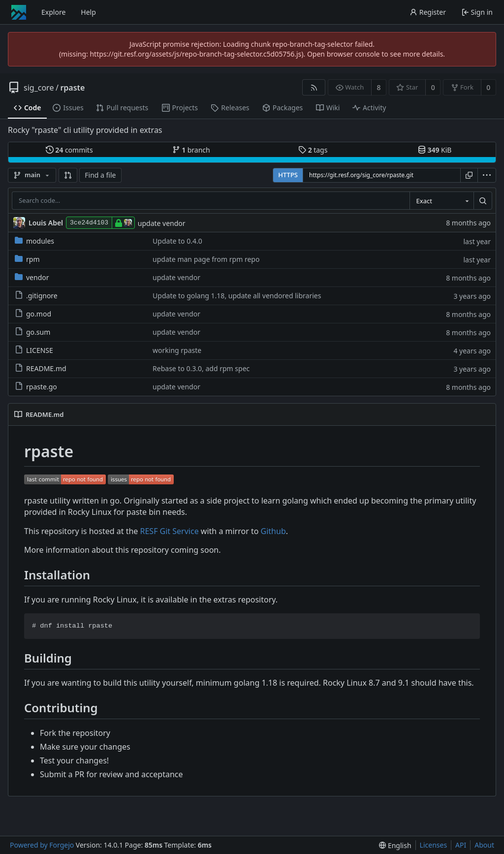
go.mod (33, 314)
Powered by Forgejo (42, 845)
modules (34, 241)
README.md (41, 368)
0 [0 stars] (433, 87)
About (484, 845)
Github (273, 531)
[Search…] (483, 201)
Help (88, 12)
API (461, 845)
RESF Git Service (170, 531)
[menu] (487, 175)
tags (313, 150)
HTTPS (288, 175)
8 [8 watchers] (379, 87)
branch (191, 150)
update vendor (162, 223)
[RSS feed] (314, 87)
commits (69, 150)
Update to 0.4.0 (177, 241)
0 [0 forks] (488, 87)
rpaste (72, 88)
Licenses (434, 845)
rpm (27, 259)
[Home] (19, 12)
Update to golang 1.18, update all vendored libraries (237, 296)
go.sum (32, 332)
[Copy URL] (469, 175)
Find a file (100, 175)
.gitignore (36, 296)
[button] (68, 175)
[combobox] (441, 201)
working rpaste (177, 350)
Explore (53, 12)
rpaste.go (36, 387)
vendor (32, 277)
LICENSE (34, 350)
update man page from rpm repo (206, 259)
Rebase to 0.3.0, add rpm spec (201, 368)
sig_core (39, 88)
